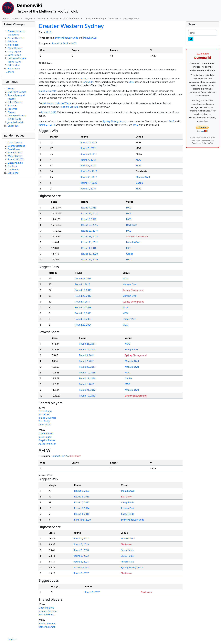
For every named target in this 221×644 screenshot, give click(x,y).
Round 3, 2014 (82, 302)
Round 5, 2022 (88, 148)
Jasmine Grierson (47, 611)
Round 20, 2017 (83, 296)
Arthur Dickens (16, 38)
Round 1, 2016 (88, 189)
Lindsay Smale (15, 163)
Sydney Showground (137, 236)
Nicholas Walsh (63, 103)
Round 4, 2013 (49, 112)
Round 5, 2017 (59, 456)
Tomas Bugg (45, 411)
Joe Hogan (13, 45)
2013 (172, 121)
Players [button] (29, 19)
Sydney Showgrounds (66, 38)
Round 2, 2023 (82, 491)
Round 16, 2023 (83, 319)
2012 (48, 32)
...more (10, 72)
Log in (11, 639)
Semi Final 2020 (82, 520)
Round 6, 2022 (82, 502)
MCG (74, 43)
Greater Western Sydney (71, 26)
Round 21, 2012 (89, 177)
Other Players (15, 102)
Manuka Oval (90, 38)
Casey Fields (127, 502)
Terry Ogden (14, 52)
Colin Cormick (15, 142)
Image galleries (131, 19)
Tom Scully (88, 82)
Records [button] (55, 19)
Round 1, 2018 (82, 514)
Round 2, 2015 (82, 284)
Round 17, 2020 (89, 183)
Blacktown (75, 456)
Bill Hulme (13, 173)
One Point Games (17, 92)
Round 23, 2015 (89, 171)
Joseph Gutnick (16, 122)
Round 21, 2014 (47, 125)
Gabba (139, 183)
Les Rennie (13, 169)
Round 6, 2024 (82, 508)
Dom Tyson (44, 425)
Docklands (132, 225)
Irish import (48, 103)
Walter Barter (15, 156)
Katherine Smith (47, 627)
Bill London (14, 65)
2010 (132, 82)
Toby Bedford (46, 434)
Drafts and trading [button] (95, 19)
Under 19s (13, 126)
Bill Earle (12, 41)
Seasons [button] (16, 19)
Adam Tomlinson (47, 444)
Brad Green (14, 149)
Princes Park (128, 508)
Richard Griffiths (70, 107)
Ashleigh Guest (46, 614)
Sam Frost (44, 414)
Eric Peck (12, 166)
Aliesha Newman (47, 623)
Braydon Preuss (47, 440)
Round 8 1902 (15, 153)
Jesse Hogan (45, 437)
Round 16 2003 (16, 159)
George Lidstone (16, 146)
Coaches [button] (42, 19)
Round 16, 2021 (83, 313)
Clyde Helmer (15, 48)
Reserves (12, 109)
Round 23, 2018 (89, 154)
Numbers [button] (114, 19)
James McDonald (47, 91)
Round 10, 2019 (89, 260)
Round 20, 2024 (83, 325)
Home (6, 19)
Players (11, 112)
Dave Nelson (14, 55)
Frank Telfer (14, 68)
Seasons (12, 105)
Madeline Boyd (46, 608)
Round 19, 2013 (89, 236)
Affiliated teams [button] (72, 19)
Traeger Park (129, 319)
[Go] (191, 39)
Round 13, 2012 (60, 43)
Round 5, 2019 (82, 497)
